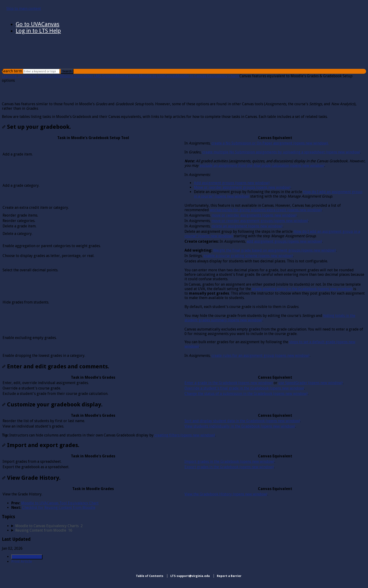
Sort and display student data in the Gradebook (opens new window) (242, 421)
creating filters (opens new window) (185, 435)
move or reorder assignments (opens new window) (254, 215)
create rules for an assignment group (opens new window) (261, 356)
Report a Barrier (229, 576)
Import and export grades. (41, 445)
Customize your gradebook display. (52, 405)
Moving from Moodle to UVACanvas (146, 76)
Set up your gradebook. (36, 127)
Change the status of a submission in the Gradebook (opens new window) (246, 394)
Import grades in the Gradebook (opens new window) (229, 461)
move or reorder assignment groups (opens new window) (260, 221)
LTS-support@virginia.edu (190, 576)
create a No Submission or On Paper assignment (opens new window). (270, 143)
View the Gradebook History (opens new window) (226, 494)
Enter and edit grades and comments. (56, 366)
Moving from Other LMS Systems (88, 76)
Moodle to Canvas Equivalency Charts (208, 76)
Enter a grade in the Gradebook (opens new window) (229, 383)
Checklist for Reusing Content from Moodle (59, 508)
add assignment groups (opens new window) (284, 241)
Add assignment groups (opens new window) (232, 183)
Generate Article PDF (27, 557)
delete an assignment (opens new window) (247, 226)
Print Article (22, 562)
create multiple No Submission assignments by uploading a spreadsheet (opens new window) (281, 152)
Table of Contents (150, 576)
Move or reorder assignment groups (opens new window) (242, 187)
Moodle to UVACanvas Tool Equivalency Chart (60, 503)
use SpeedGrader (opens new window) (310, 383)
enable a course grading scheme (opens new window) (248, 256)
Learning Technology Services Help (31, 76)
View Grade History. (31, 478)
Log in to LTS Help (38, 31)
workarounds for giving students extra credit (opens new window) (266, 210)
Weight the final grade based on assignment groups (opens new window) (274, 250)
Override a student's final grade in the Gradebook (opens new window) (244, 388)
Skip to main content (24, 9)
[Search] (41, 71)
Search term (12, 71)
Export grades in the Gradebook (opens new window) (229, 467)
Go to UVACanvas (38, 24)
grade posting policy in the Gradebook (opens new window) (302, 289)
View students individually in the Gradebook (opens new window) (240, 426)
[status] (184, 110)
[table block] (184, 247)
